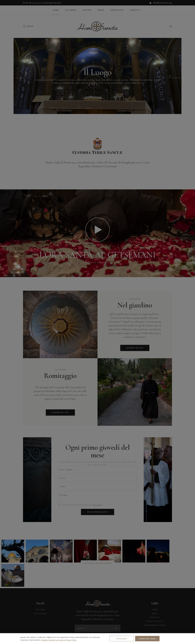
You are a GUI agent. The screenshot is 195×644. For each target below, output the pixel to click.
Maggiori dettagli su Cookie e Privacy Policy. (59, 640)
